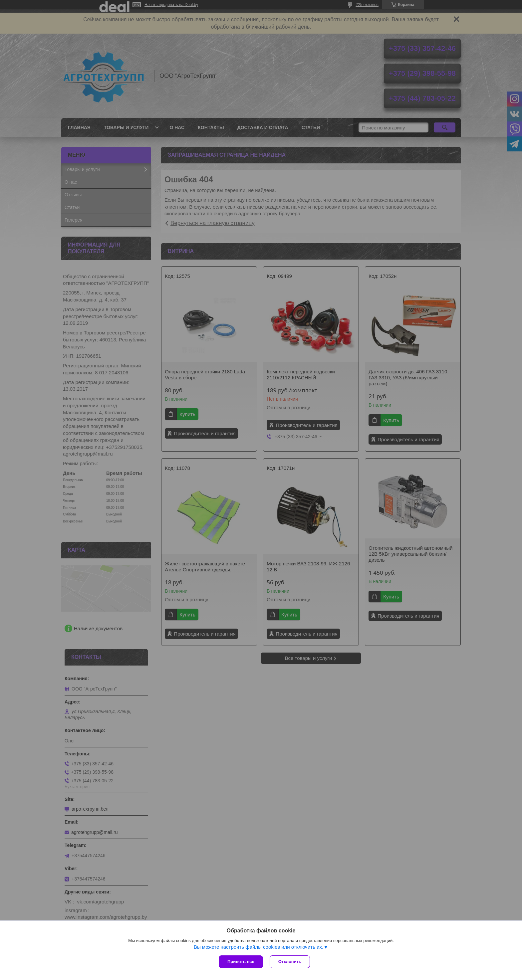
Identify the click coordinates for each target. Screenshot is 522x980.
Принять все (241, 962)
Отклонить (290, 962)
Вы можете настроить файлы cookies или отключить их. (259, 947)
